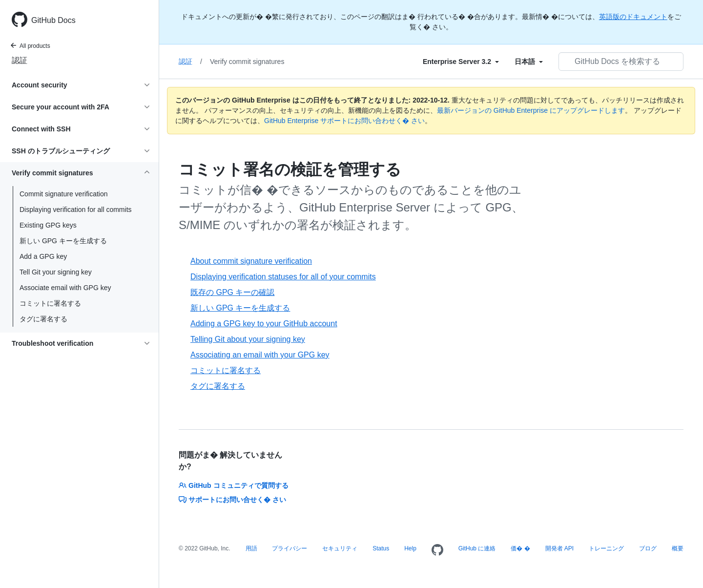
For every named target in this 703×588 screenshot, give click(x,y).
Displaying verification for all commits (76, 210)
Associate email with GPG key (65, 288)
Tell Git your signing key (56, 272)
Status (381, 548)
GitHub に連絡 (477, 548)
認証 (20, 60)
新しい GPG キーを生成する (63, 241)
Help (410, 548)
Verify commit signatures (247, 62)
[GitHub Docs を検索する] (621, 62)
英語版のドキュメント (633, 17)
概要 (678, 548)
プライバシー (289, 548)
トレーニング (606, 548)
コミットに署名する (50, 303)
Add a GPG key (43, 256)
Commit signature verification (64, 194)
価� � (520, 548)
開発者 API (560, 548)
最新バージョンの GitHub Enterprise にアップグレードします (531, 110)
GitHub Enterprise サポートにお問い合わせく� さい (344, 121)
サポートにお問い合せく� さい (232, 500)
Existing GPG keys (48, 225)
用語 (251, 548)
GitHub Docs (53, 20)
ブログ (648, 548)
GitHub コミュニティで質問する (234, 485)
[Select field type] (461, 62)
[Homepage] (437, 550)
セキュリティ (340, 548)
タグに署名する (43, 319)
